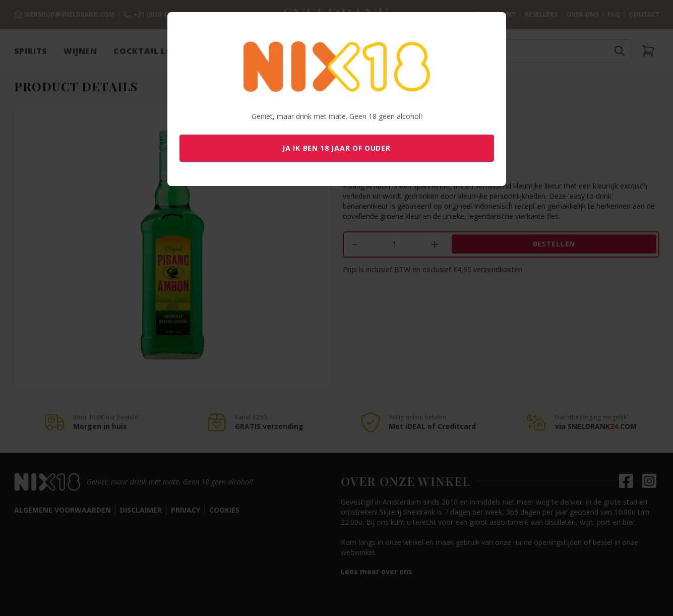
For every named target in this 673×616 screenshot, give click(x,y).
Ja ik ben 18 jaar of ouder (336, 148)
